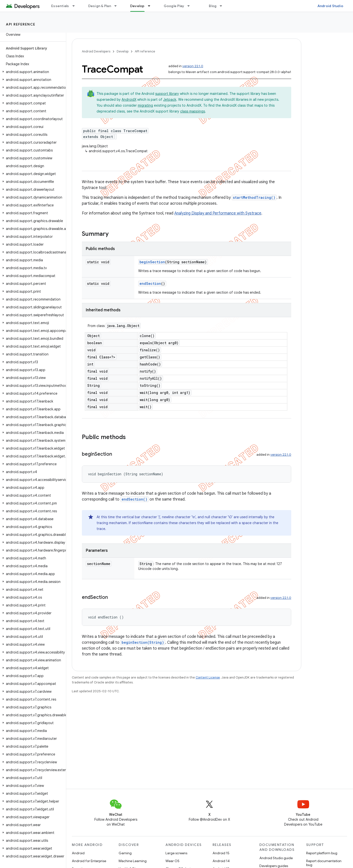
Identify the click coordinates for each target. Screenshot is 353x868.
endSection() (134, 499)
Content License (208, 677)
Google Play (174, 6)
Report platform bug (322, 853)
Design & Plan (100, 6)
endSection (150, 283)
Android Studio (330, 6)
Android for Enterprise (89, 861)
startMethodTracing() (254, 197)
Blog (213, 6)
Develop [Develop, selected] (137, 6)
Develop (123, 51)
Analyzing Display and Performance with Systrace (218, 213)
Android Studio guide (276, 858)
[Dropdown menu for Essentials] (76, 6)
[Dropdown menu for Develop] (151, 6)
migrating (145, 105)
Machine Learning (133, 861)
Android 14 (221, 861)
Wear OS (172, 861)
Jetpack (170, 100)
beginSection (152, 262)
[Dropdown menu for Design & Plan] (118, 6)
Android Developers (96, 51)
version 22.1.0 (193, 66)
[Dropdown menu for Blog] (223, 6)
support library (167, 94)
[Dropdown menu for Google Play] (191, 6)
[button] (32, 72)
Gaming (125, 853)
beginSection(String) (143, 642)
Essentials (60, 6)
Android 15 (221, 853)
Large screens (176, 853)
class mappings (193, 111)
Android (78, 853)
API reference (21, 24)
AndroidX (129, 100)
